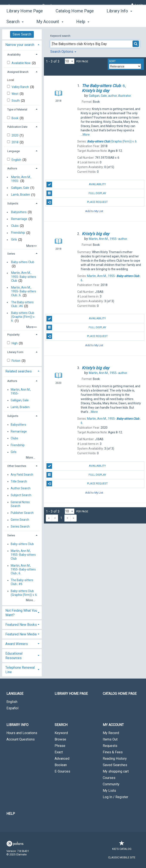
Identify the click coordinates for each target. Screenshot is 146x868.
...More (85, 135)
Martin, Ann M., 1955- (21, 179)
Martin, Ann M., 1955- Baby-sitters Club (24, 277)
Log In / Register (115, 797)
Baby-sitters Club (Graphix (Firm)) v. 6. (23, 317)
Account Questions (21, 739)
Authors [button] (12, 168)
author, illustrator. (110, 96)
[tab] (22, 44)
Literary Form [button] (15, 352)
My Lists (109, 791)
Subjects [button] (13, 203)
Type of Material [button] (17, 109)
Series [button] (11, 254)
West (15, 94)
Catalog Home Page (75, 21)
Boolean (61, 765)
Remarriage (19, 219)
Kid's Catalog (122, 847)
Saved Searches (115, 765)
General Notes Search (20, 504)
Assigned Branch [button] (18, 72)
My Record (111, 733)
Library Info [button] (17, 725)
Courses (109, 778)
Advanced (62, 759)
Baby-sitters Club (23, 262)
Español (12, 708)
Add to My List (94, 211)
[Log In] (132, 5)
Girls (14, 240)
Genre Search (20, 520)
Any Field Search (22, 475)
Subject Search (21, 495)
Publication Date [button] (17, 127)
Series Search (20, 527)
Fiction (16, 361)
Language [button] (13, 151)
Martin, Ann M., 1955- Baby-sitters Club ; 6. (24, 291)
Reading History (115, 759)
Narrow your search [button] (20, 45)
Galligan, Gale (20, 188)
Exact (59, 752)
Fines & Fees (113, 752)
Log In (139, 5)
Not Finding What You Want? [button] (21, 613)
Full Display (76, 193)
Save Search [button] (22, 34)
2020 (15, 135)
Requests (110, 746)
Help (11, 814)
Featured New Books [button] (21, 625)
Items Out (110, 739)
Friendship (18, 233)
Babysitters (19, 212)
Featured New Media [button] (21, 634)
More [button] (115, 22)
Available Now (21, 63)
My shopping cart (116, 771)
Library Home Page (25, 21)
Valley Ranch (21, 87)
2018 (15, 142)
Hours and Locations (22, 733)
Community (111, 784)
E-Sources (62, 771)
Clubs (15, 226)
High (15, 343)
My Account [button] (113, 725)
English (17, 160)
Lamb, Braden (21, 195)
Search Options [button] (63, 52)
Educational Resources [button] (14, 656)
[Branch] (49, 6)
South (16, 101)
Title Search (19, 481)
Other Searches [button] (17, 466)
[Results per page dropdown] (70, 61)
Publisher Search (22, 513)
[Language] (16, 6)
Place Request (77, 202)
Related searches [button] (19, 371)
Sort (112, 61)
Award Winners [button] (17, 644)
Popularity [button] (13, 335)
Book (15, 118)
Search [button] (61, 725)
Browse (60, 739)
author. (108, 239)
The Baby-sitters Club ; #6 (22, 304)
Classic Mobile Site (122, 857)
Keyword (61, 733)
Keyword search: (61, 36)
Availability (76, 185)
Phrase (60, 746)
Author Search (21, 488)
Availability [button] (14, 55)
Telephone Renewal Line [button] (20, 670)
